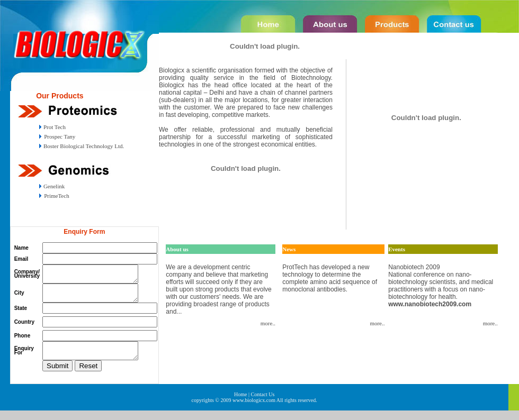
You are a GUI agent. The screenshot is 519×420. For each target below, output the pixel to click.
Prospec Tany (60, 136)
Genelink (53, 186)
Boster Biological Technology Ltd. (83, 146)
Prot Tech (54, 127)
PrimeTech (57, 196)
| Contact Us (261, 404)
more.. (268, 323)
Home (240, 404)
